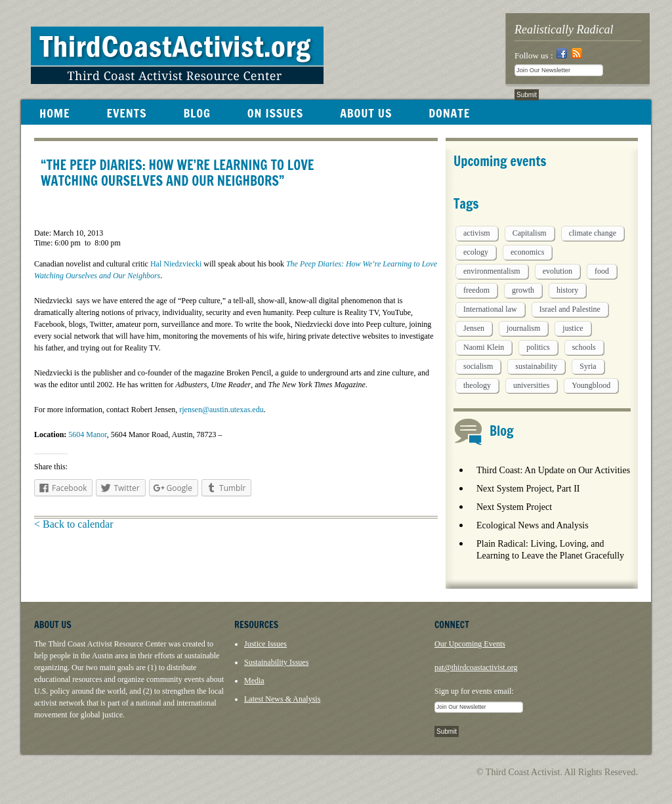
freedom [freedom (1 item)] (476, 290)
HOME (54, 113)
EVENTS (126, 113)
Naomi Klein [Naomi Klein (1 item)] (484, 347)
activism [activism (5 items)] (477, 233)
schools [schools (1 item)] (584, 347)
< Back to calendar (74, 524)
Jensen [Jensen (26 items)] (474, 328)
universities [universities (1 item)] (531, 385)
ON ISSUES (275, 113)
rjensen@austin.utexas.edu (221, 410)
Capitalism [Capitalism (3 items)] (530, 233)
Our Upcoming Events (470, 644)
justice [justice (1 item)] (573, 328)
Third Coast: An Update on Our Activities (553, 470)
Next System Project (514, 507)
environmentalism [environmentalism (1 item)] (492, 271)
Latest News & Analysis (282, 699)
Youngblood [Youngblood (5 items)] (591, 385)
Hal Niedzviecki (176, 264)
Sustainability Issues (276, 662)
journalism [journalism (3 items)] (523, 328)
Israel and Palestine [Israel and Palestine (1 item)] (570, 309)
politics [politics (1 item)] (538, 347)
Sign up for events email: (474, 691)
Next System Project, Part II (528, 489)
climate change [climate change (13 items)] (593, 233)
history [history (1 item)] (567, 290)
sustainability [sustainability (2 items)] (536, 366)
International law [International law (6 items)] (490, 309)
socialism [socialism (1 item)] (478, 366)
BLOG (197, 113)
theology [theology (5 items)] (477, 385)
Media (254, 681)
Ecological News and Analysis (533, 525)
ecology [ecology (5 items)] (476, 252)
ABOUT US (366, 113)
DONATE (449, 113)
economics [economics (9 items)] (527, 252)
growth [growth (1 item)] (523, 290)
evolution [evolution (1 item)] (557, 271)
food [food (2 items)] (602, 271)
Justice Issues (265, 644)
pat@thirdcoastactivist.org (476, 667)
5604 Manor (88, 434)
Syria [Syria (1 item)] (588, 366)
